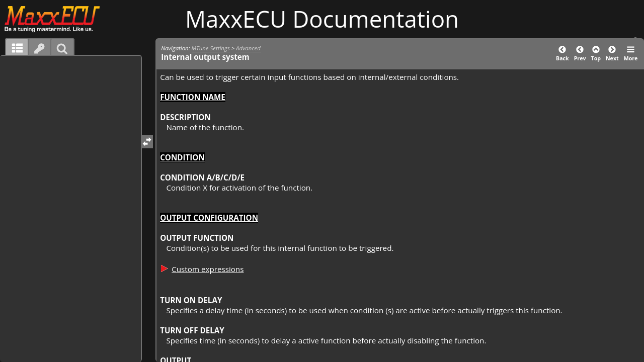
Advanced (248, 48)
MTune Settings (211, 48)
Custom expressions (208, 269)
